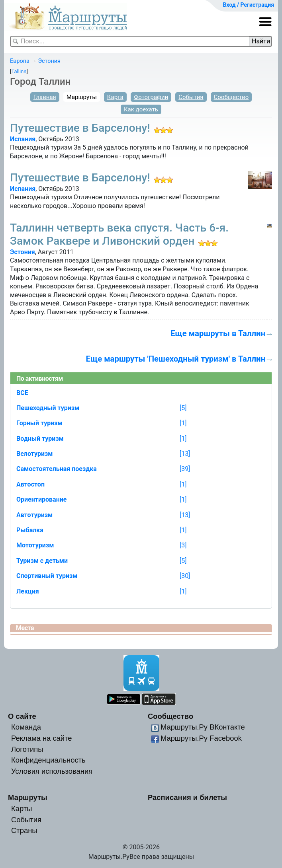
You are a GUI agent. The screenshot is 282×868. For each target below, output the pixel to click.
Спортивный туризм (47, 576)
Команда (26, 727)
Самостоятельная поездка (57, 469)
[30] (185, 576)
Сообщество (231, 97)
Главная (45, 97)
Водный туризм (40, 439)
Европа (20, 61)
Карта (115, 97)
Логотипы (27, 749)
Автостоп (30, 484)
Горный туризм (39, 423)
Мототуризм (35, 545)
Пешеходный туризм (48, 408)
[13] (185, 454)
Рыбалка (30, 530)
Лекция (28, 591)
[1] (183, 423)
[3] (183, 545)
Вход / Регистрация (248, 5)
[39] (185, 469)
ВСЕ (22, 393)
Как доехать (141, 109)
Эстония (49, 61)
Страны (24, 830)
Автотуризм (34, 515)
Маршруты (82, 97)
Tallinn (19, 71)
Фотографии (151, 97)
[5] (183, 408)
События (191, 97)
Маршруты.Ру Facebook (201, 738)
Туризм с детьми (42, 561)
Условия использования (52, 771)
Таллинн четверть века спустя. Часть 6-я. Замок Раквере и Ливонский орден (119, 235)
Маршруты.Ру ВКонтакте (203, 727)
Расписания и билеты (187, 797)
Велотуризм (35, 454)
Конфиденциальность (48, 760)
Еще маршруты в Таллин (218, 333)
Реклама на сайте (42, 738)
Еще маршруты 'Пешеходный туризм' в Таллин (176, 359)
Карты (22, 809)
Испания (23, 139)
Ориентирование (41, 499)
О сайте (22, 716)
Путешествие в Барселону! (80, 128)
